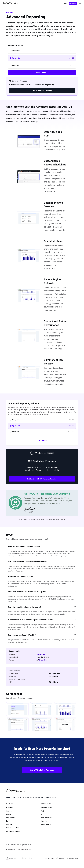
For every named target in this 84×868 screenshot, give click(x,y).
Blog (42, 820)
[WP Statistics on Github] (32, 864)
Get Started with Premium (42, 91)
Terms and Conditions (24, 855)
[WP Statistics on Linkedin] (23, 864)
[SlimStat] (60, 864)
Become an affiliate (13, 837)
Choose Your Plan (42, 73)
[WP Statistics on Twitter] (26, 864)
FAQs (43, 816)
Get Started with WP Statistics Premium (42, 479)
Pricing (9, 820)
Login (65, 3)
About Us (44, 826)
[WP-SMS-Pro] (49, 864)
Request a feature (13, 833)
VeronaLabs (41, 660)
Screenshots (11, 823)
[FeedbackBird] (72, 864)
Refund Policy (46, 830)
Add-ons (9, 12)
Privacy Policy (11, 855)
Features (9, 813)
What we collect (46, 823)
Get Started (73, 3)
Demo (8, 826)
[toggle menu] (80, 3)
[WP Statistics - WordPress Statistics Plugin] (10, 3)
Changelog (43, 665)
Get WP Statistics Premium (42, 775)
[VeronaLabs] (11, 864)
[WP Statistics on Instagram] (29, 864)
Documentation (46, 813)
